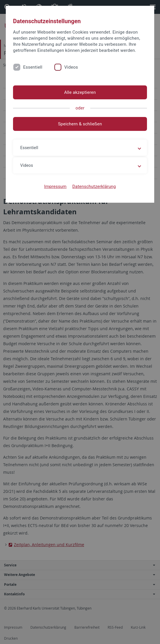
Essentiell (33, 67)
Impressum (55, 186)
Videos (71, 67)
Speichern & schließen (80, 124)
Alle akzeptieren (80, 92)
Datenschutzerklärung (94, 186)
